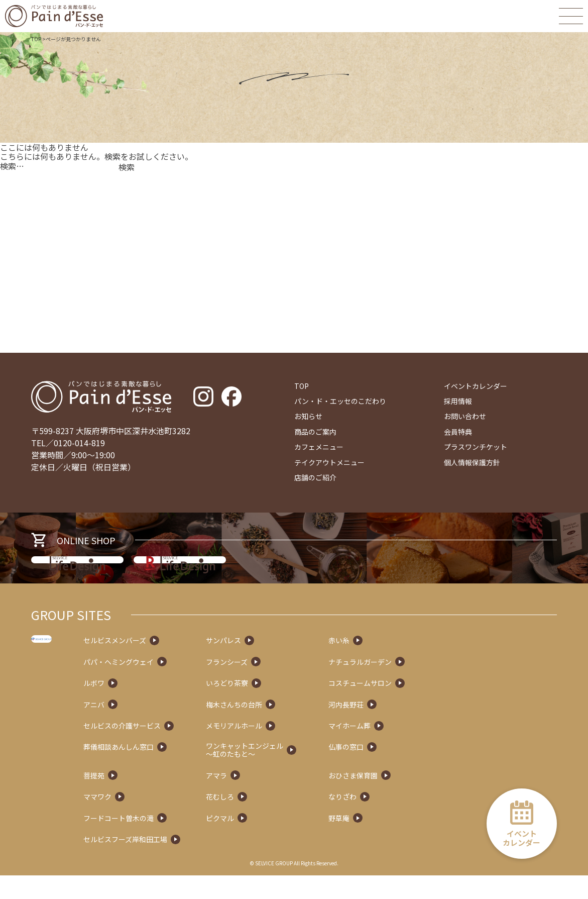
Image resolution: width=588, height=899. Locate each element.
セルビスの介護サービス (194, 749)
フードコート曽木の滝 (190, 841)
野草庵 (411, 841)
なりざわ (414, 820)
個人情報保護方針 (472, 462)
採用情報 (458, 401)
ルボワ (166, 707)
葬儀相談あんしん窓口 (190, 770)
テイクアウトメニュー (329, 462)
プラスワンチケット (476, 447)
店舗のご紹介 (315, 477)
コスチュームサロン (432, 707)
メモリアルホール (306, 749)
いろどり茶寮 (299, 707)
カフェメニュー (319, 447)
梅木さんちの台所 (306, 728)
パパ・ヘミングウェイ (190, 685)
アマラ (288, 799)
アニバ (166, 728)
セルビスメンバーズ (187, 664)
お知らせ (308, 416)
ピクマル (292, 841)
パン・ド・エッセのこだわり (340, 401)
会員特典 (458, 432)
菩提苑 (166, 799)
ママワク (169, 820)
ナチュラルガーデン (432, 685)
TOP (36, 39)
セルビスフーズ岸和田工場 (197, 863)
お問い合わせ (465, 416)
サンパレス (295, 664)
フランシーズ (299, 685)
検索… (12, 166)
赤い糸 (411, 664)
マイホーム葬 (421, 749)
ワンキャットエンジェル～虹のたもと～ (316, 773)
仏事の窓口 (418, 770)
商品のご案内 (315, 432)
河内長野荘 (418, 728)
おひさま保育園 (425, 799)
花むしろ (292, 820)
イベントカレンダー (476, 386)
